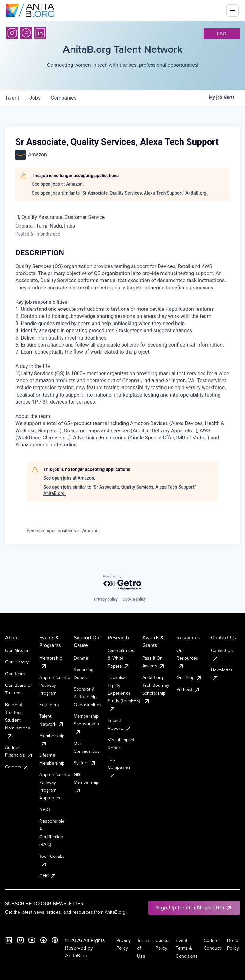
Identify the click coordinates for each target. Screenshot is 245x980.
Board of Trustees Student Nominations (18, 720)
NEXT (45, 810)
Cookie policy (134, 599)
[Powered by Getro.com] (122, 583)
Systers (85, 763)
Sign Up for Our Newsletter (194, 907)
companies (64, 98)
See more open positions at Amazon (63, 531)
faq (222, 34)
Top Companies (119, 767)
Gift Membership (86, 782)
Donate (81, 658)
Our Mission (17, 650)
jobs (35, 98)
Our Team (15, 674)
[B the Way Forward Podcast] (55, 940)
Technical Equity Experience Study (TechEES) (124, 693)
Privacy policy (106, 599)
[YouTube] (32, 940)
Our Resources (187, 658)
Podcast (188, 689)
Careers (17, 767)
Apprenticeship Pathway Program (55, 685)
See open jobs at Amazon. (58, 184)
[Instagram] (12, 33)
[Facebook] (26, 33)
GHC (48, 876)
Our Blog (189, 677)
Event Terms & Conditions (187, 948)
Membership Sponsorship (86, 724)
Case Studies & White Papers (121, 658)
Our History (17, 662)
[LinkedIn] (40, 33)
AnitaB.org (77, 955)
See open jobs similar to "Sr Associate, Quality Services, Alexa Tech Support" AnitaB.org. (120, 193)
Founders (49, 705)
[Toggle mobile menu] (233, 11)
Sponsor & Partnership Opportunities (88, 697)
